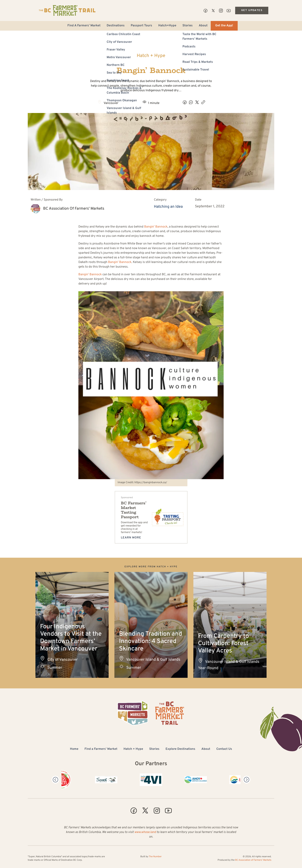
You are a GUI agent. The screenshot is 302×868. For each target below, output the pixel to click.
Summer (55, 668)
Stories (187, 26)
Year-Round (208, 668)
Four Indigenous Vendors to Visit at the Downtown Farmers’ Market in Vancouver (71, 638)
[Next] (247, 780)
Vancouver (111, 103)
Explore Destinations (180, 749)
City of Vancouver (63, 660)
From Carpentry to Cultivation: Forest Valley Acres (223, 644)
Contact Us (224, 749)
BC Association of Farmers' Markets (74, 209)
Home (74, 749)
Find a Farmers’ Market (101, 749)
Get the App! (224, 26)
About (203, 26)
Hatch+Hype (167, 26)
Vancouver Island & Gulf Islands (153, 660)
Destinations (116, 26)
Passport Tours (141, 26)
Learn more (131, 538)
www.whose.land (145, 832)
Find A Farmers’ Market (84, 26)
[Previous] (55, 780)
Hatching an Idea (168, 207)
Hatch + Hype (151, 56)
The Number (155, 857)
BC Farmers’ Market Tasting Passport (134, 510)
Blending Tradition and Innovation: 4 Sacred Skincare (151, 642)
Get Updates (252, 10)
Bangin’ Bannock (156, 227)
